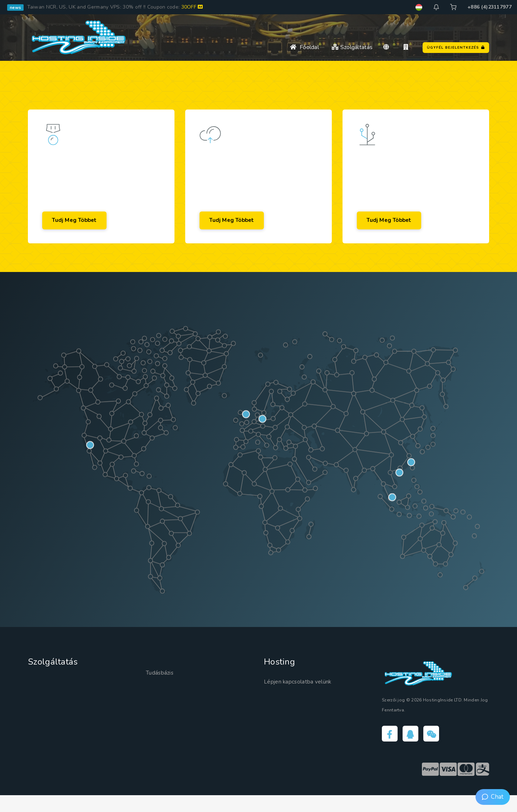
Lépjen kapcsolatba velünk (304, 696)
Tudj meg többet (80, 231)
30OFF (192, 7)
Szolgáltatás (352, 47)
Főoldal (304, 47)
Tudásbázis (162, 688)
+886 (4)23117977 (489, 7)
